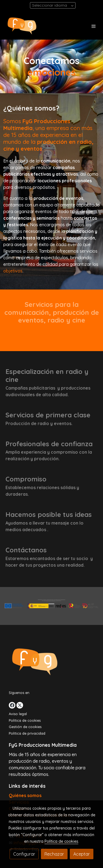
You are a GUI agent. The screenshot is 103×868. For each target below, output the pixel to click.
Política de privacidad (27, 733)
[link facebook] (12, 705)
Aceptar (82, 854)
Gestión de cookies (25, 727)
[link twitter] (20, 705)
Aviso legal (18, 714)
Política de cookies (25, 720)
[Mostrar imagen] (51, 604)
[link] (22, 26)
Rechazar (54, 854)
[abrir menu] (94, 26)
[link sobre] (51, 663)
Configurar (24, 854)
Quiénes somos (25, 795)
